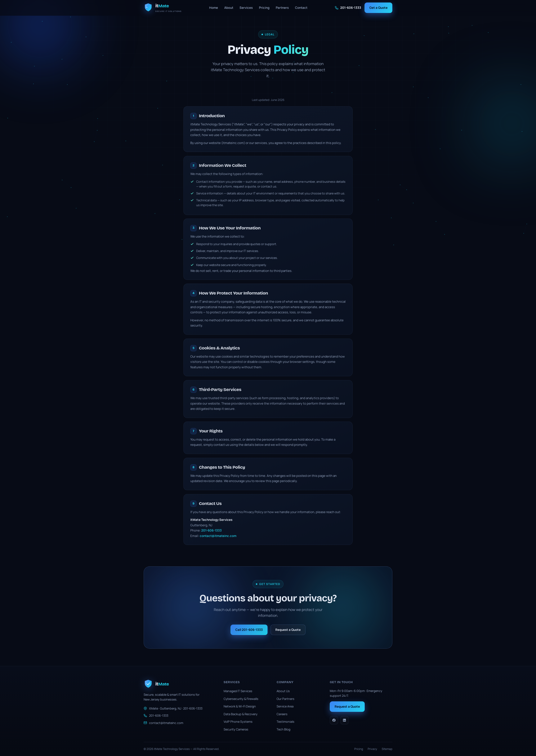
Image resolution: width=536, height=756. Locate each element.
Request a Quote (347, 706)
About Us (283, 691)
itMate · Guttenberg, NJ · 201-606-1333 (173, 708)
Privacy (372, 749)
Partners (282, 8)
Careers (282, 714)
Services (246, 8)
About (229, 8)
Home (214, 8)
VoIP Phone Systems (238, 722)
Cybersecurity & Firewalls (241, 699)
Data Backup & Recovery (241, 714)
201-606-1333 (348, 8)
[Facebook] (334, 720)
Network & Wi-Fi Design (240, 706)
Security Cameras (236, 729)
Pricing (264, 8)
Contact (301, 8)
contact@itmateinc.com (163, 723)
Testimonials (285, 722)
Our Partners (285, 699)
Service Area (285, 706)
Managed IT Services (238, 691)
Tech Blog (283, 729)
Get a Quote (378, 8)
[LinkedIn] (344, 720)
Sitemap (387, 749)
